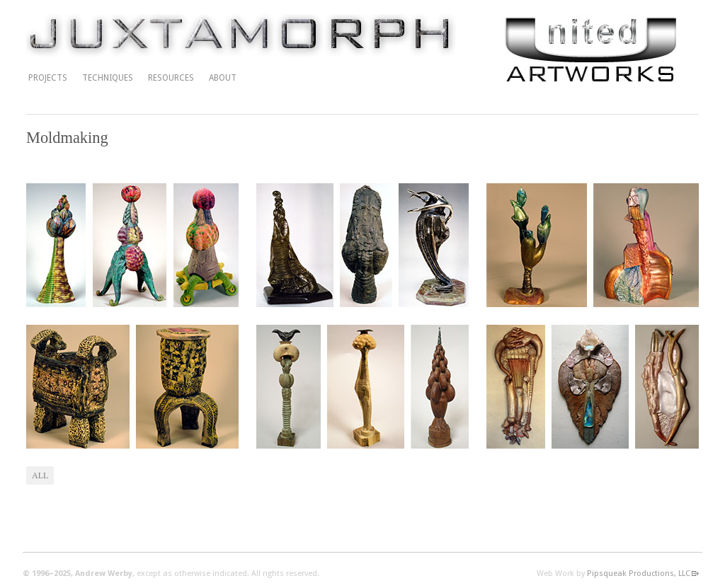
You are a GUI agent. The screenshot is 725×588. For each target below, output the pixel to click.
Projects (48, 78)
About (223, 78)
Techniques (108, 78)
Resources (171, 78)
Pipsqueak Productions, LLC (639, 573)
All (40, 475)
